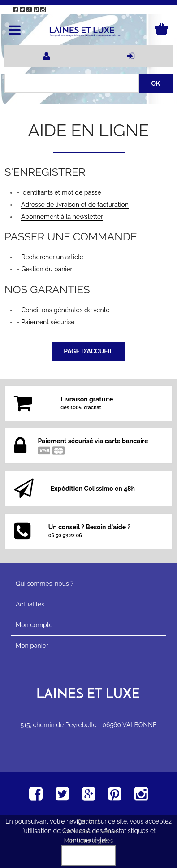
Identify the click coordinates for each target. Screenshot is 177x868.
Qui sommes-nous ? (45, 584)
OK (89, 855)
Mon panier (32, 646)
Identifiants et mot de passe (61, 192)
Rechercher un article (52, 257)
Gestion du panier (47, 269)
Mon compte (34, 625)
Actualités (30, 604)
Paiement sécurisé (48, 322)
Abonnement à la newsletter (62, 217)
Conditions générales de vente (65, 310)
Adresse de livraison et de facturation (75, 205)
